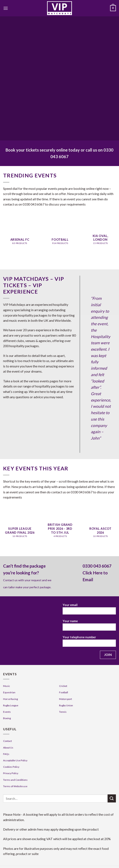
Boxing (7, 718)
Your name (89, 626)
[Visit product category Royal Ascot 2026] (100, 528)
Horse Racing (10, 699)
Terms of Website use (15, 786)
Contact (7, 741)
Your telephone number (89, 643)
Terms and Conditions (15, 780)
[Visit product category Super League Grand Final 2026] (20, 528)
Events (7, 712)
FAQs (6, 754)
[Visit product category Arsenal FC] (20, 235)
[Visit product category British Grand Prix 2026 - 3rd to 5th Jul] (60, 528)
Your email (89, 610)
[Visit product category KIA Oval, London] (100, 235)
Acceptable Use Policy (15, 760)
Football (64, 692)
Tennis (63, 712)
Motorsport (66, 699)
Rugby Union (66, 705)
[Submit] (112, 798)
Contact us (10, 580)
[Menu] (6, 8)
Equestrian (9, 692)
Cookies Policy (11, 767)
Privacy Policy (11, 773)
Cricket (63, 686)
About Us (8, 748)
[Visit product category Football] (60, 235)
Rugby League (11, 705)
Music (7, 686)
